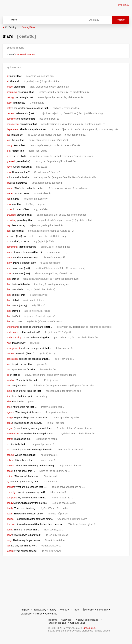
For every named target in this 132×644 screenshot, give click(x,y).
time (9, 396)
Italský (53, 610)
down (9, 535)
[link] (15, 55)
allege (10, 418)
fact (9, 140)
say (8, 225)
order (9, 209)
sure (9, 268)
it (7, 177)
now (9, 204)
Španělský (88, 610)
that (9, 279)
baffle (9, 439)
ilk (8, 375)
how (9, 172)
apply (9, 423)
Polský (38, 614)
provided (11, 215)
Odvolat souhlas (57, 623)
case (9, 103)
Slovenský (102, 610)
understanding (14, 338)
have (9, 167)
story (9, 257)
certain (10, 113)
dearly (10, 508)
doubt (10, 530)
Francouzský (40, 610)
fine (9, 151)
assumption (13, 434)
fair (8, 546)
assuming (12, 92)
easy (9, 540)
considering (13, 124)
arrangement (13, 348)
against (10, 412)
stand (9, 252)
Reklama (53, 620)
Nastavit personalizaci (87, 620)
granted (11, 161)
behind (10, 455)
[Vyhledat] (37, 20)
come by (11, 492)
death (10, 514)
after (9, 407)
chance (10, 487)
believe (10, 460)
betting (10, 97)
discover (11, 524)
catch (9, 108)
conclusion (12, 359)
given (9, 156)
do (8, 135)
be (8, 444)
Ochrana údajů (78, 623)
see (9, 231)
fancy (9, 145)
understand (12, 327)
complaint (12, 498)
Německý (64, 610)
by (8, 482)
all (8, 76)
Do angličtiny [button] (28, 27)
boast (9, 471)
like (8, 183)
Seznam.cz (124, 5)
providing (11, 220)
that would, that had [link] (25, 55)
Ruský (76, 610)
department (13, 129)
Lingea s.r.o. (89, 628)
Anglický (25, 610)
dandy (10, 503)
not (8, 199)
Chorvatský (51, 614)
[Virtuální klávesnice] (74, 20)
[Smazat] (67, 20)
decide (10, 519)
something (12, 247)
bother (10, 476)
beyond (10, 466)
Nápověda (66, 620)
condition (11, 119)
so (8, 236)
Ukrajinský (26, 614)
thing (9, 391)
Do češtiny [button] (11, 27)
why (9, 402)
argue (10, 87)
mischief (11, 380)
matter (10, 188)
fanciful (10, 551)
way (9, 343)
